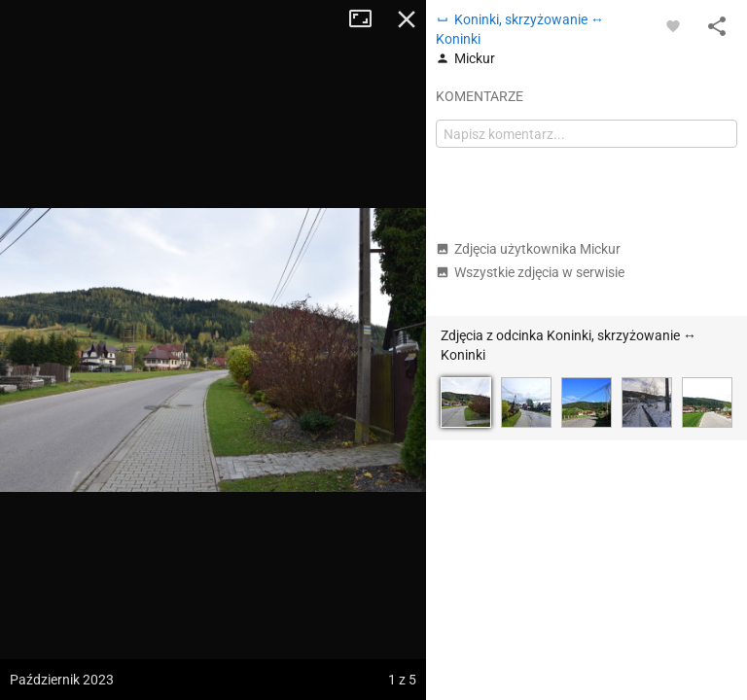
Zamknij (407, 19)
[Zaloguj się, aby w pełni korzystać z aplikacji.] (673, 25)
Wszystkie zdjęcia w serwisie (530, 272)
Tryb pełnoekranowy (368, 19)
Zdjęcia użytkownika (528, 249)
